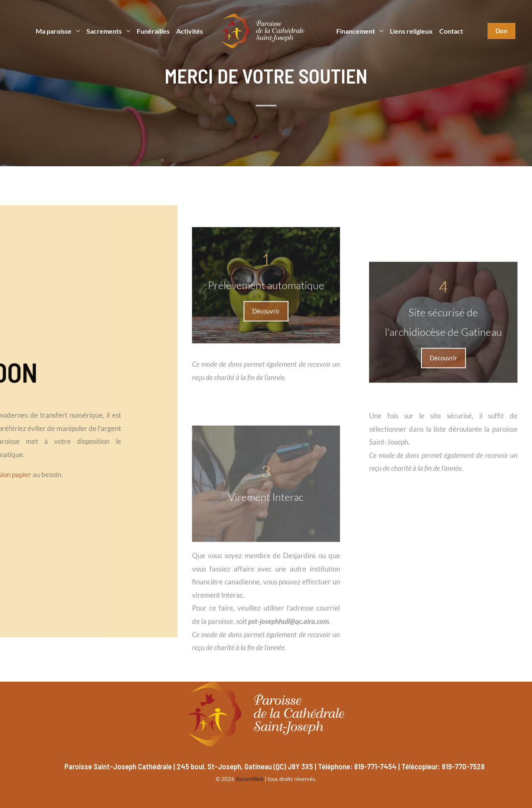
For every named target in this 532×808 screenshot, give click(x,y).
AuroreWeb (250, 779)
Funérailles (153, 31)
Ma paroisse (54, 31)
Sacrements (104, 31)
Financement (356, 31)
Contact (451, 31)
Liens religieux (411, 31)
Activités (190, 31)
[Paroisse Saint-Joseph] (263, 30)
